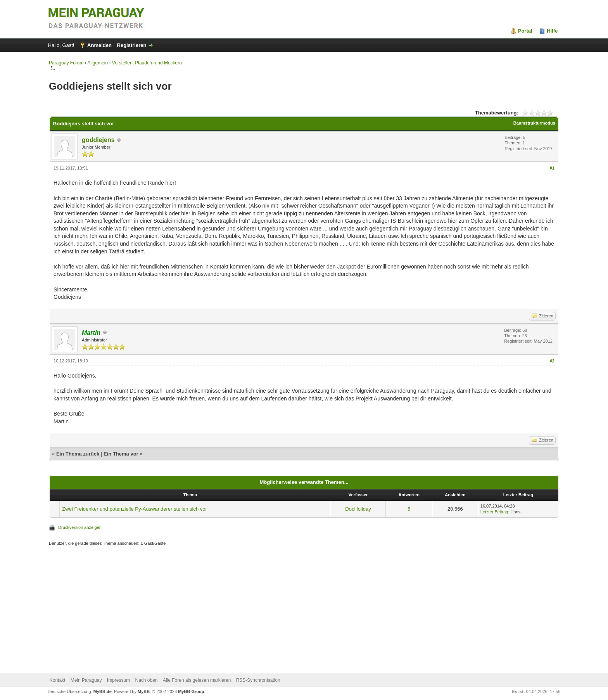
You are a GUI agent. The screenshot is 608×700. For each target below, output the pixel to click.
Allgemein (98, 63)
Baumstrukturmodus (534, 123)
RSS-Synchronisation (258, 680)
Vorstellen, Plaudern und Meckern (147, 63)
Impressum (118, 680)
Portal (525, 31)
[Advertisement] (282, 610)
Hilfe (552, 31)
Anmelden (99, 45)
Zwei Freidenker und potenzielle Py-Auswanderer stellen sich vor (135, 509)
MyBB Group (191, 691)
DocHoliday (358, 509)
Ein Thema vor (121, 454)
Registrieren (132, 45)
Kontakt (58, 680)
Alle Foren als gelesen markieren (197, 680)
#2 (552, 361)
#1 (552, 168)
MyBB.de (103, 691)
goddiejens (98, 140)
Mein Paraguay (86, 680)
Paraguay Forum (66, 63)
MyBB (144, 691)
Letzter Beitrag (494, 512)
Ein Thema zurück (78, 454)
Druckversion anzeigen (80, 527)
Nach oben (147, 680)
